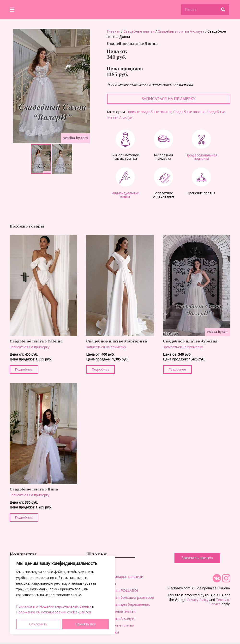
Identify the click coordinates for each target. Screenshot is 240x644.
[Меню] (12, 10)
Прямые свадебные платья (149, 112)
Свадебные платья (139, 31)
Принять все (85, 624)
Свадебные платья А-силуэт (181, 31)
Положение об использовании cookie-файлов (54, 612)
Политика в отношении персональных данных (54, 606)
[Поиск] (205, 10)
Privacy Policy (198, 600)
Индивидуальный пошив (125, 195)
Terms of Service (220, 602)
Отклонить (38, 624)
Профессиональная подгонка (201, 157)
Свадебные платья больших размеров (120, 597)
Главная (114, 31)
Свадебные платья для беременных (118, 604)
